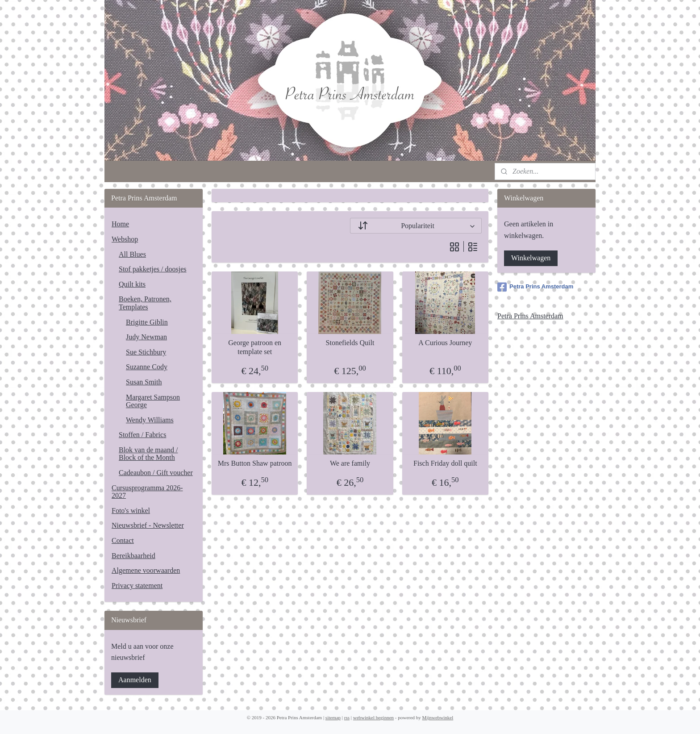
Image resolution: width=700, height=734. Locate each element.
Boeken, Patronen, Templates (145, 303)
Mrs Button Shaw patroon (255, 463)
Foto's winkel (131, 511)
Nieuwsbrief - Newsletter (148, 525)
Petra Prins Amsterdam (535, 287)
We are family (350, 463)
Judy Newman (146, 337)
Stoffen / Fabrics (142, 435)
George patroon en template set (255, 347)
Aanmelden (135, 680)
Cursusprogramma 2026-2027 (147, 492)
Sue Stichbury (146, 352)
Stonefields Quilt (350, 343)
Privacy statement (137, 586)
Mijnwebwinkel (438, 717)
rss (347, 717)
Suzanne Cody (147, 367)
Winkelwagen (531, 258)
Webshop (125, 239)
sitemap (333, 717)
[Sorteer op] (416, 226)
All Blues (132, 254)
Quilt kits (132, 284)
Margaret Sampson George (153, 401)
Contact (123, 540)
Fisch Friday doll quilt (445, 463)
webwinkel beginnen (373, 717)
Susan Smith (144, 382)
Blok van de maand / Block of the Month (148, 454)
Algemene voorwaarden (146, 570)
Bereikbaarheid (133, 556)
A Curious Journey (445, 343)
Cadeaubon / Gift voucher (156, 473)
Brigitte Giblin (147, 322)
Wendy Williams (150, 420)
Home (120, 224)
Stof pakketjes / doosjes (153, 269)
